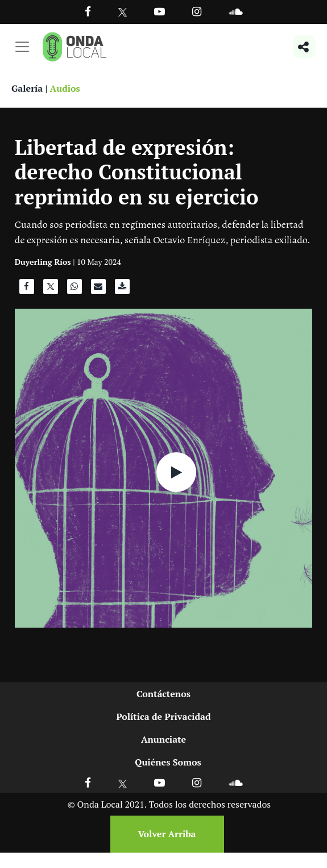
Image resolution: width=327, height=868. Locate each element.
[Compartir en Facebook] (27, 289)
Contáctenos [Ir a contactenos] (163, 694)
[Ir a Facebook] (88, 782)
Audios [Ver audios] (65, 88)
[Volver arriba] (164, 834)
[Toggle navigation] (22, 47)
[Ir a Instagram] (197, 11)
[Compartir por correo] (98, 289)
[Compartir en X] (51, 289)
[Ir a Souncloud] (235, 11)
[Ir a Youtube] (160, 11)
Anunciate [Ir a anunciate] (163, 739)
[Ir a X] (123, 782)
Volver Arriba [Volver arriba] (167, 834)
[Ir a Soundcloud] (235, 782)
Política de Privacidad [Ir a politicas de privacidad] (163, 716)
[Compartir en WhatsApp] (74, 289)
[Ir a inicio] (74, 47)
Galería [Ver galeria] (27, 88)
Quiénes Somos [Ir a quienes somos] (168, 762)
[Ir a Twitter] (123, 12)
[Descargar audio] (122, 289)
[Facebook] (88, 11)
